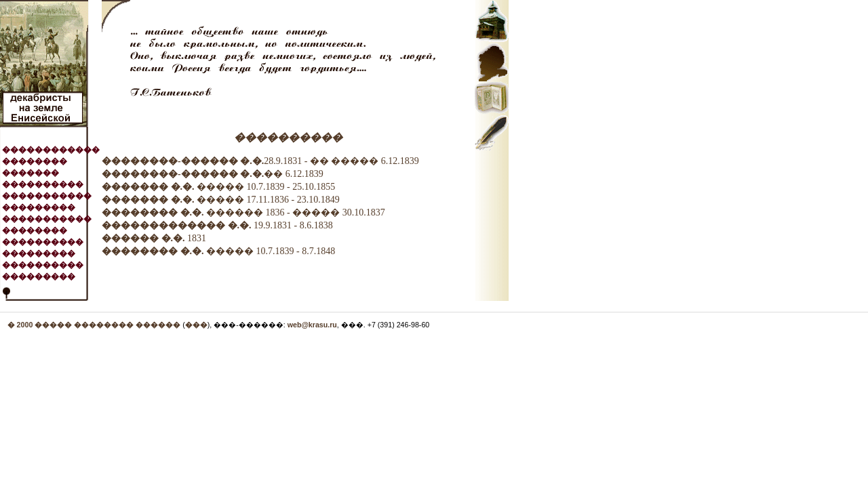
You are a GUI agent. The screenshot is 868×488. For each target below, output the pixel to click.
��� (196, 325)
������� (31, 173)
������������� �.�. (177, 225)
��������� (39, 207)
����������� (47, 196)
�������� (35, 161)
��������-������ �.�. (183, 161)
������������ (51, 150)
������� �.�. (148, 187)
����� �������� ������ (107, 325)
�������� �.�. (153, 212)
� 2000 (21, 325)
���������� (43, 184)
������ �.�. (143, 238)
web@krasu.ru (312, 325)
